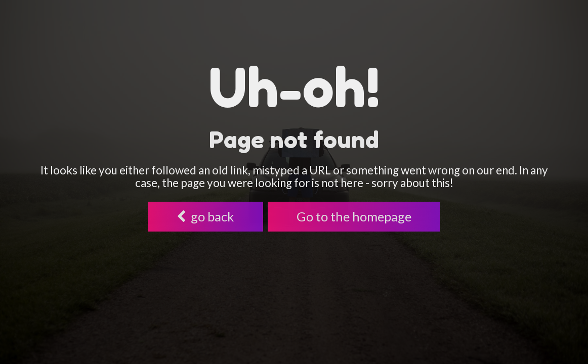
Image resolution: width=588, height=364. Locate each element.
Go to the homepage (354, 216)
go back (205, 216)
